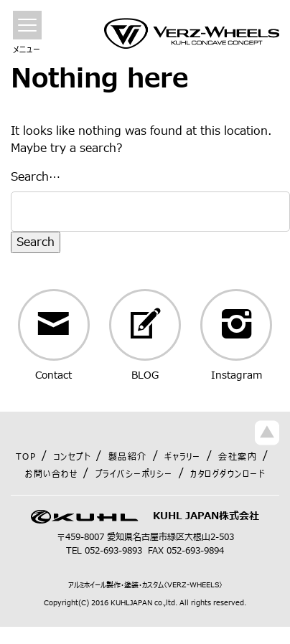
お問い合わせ (51, 474)
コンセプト (72, 457)
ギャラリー (183, 457)
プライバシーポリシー (134, 474)
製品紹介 (128, 457)
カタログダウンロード (228, 474)
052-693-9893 (113, 551)
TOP (26, 457)
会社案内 (238, 457)
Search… (36, 177)
